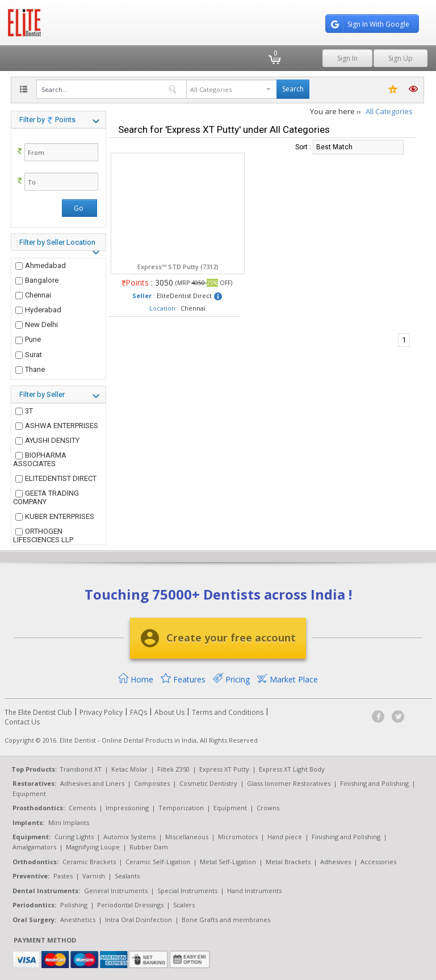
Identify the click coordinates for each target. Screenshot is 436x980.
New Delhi (37, 324)
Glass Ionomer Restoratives (289, 783)
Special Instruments (187, 891)
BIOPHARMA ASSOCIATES (40, 459)
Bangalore (37, 280)
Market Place (288, 679)
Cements (82, 808)
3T (24, 411)
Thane (30, 369)
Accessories (378, 862)
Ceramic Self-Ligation (158, 862)
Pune (28, 339)
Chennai (33, 295)
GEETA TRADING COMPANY (46, 497)
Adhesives (336, 862)
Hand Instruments (254, 891)
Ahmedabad (41, 265)
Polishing (74, 905)
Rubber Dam (149, 847)
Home (136, 679)
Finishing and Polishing (374, 783)
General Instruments (116, 891)
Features (183, 679)
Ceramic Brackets (89, 862)
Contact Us (22, 722)
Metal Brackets (288, 862)
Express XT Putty (224, 769)
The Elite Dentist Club (38, 712)
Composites (152, 783)
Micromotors (238, 837)
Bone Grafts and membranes (226, 920)
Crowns (268, 808)
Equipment (29, 793)
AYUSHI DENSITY (47, 440)
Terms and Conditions (228, 712)
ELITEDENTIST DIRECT (56, 478)
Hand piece (285, 837)
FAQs (139, 712)
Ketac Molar (129, 769)
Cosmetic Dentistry (208, 783)
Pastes (63, 876)
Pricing (231, 679)
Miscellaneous (187, 837)
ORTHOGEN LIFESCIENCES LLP (43, 535)
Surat (29, 355)
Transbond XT (81, 769)
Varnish (94, 876)
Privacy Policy (101, 712)
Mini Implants (69, 822)
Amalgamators (34, 847)
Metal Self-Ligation (228, 862)
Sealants (127, 876)
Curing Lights (74, 837)
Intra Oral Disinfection (139, 920)
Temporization (181, 808)
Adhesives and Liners (92, 783)
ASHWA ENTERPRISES (57, 426)
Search (293, 89)
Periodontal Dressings (130, 905)
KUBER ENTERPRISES (55, 516)
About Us (169, 712)
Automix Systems (129, 837)
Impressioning (127, 808)
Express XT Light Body (292, 769)
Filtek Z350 (173, 769)
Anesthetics (78, 920)
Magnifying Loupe (93, 847)
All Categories (389, 111)
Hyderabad (38, 310)
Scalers (184, 905)
